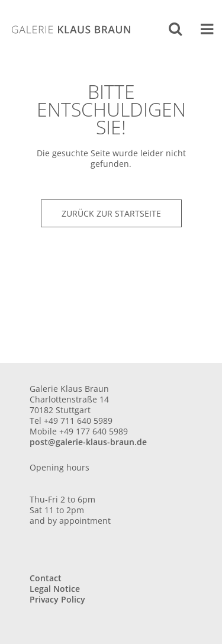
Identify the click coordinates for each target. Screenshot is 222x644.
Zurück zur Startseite (111, 213)
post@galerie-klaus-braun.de (88, 442)
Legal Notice (55, 589)
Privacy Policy (57, 599)
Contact (46, 578)
